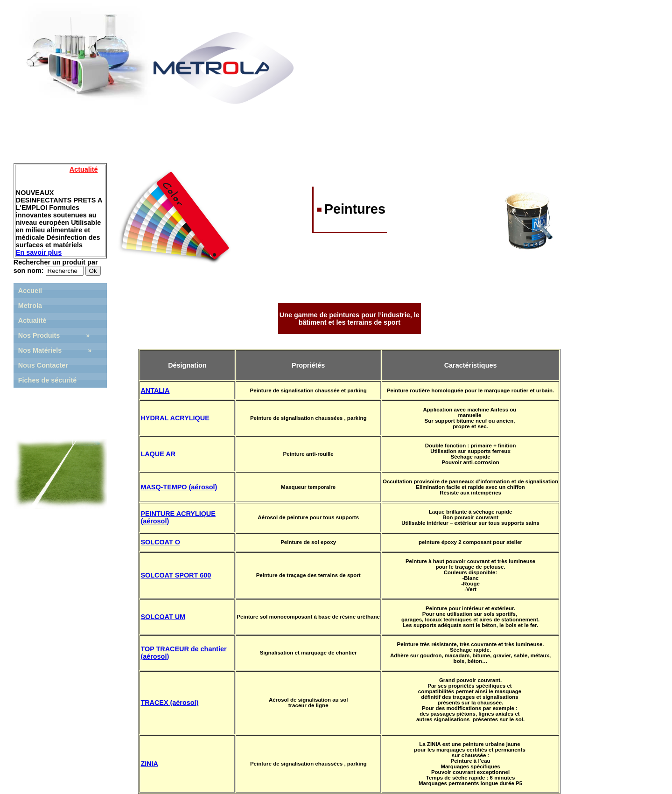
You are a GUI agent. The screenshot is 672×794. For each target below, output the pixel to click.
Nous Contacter (43, 365)
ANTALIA (155, 390)
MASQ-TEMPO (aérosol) (179, 487)
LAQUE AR (158, 454)
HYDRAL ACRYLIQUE (175, 418)
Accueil (30, 291)
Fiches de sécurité (48, 380)
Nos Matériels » (55, 350)
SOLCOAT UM (163, 617)
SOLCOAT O (160, 542)
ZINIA (149, 764)
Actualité (32, 320)
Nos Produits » (54, 335)
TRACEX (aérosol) (169, 703)
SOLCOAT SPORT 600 (176, 575)
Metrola (30, 306)
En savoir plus (39, 252)
